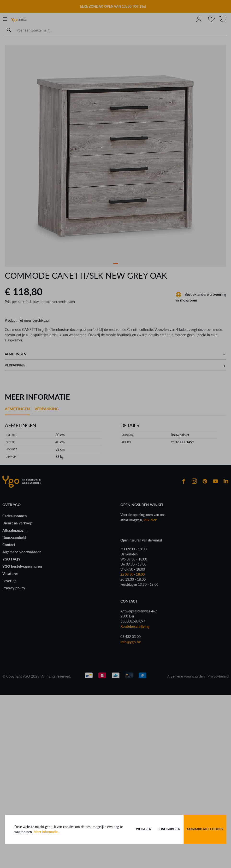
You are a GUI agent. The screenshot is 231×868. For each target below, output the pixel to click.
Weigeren (144, 829)
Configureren (169, 829)
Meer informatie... (47, 832)
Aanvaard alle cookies (205, 829)
